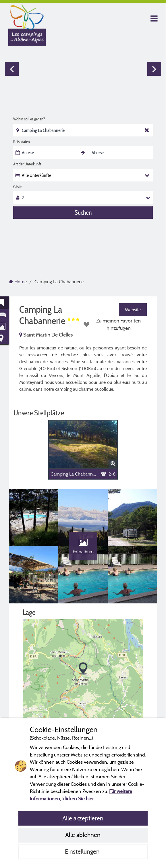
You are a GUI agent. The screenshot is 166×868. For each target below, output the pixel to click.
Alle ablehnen (83, 835)
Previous (12, 69)
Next (154, 69)
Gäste (17, 187)
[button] (83, 669)
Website (133, 310)
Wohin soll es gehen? (29, 119)
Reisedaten (22, 142)
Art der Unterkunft (27, 164)
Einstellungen (83, 851)
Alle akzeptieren (83, 818)
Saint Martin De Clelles (46, 335)
